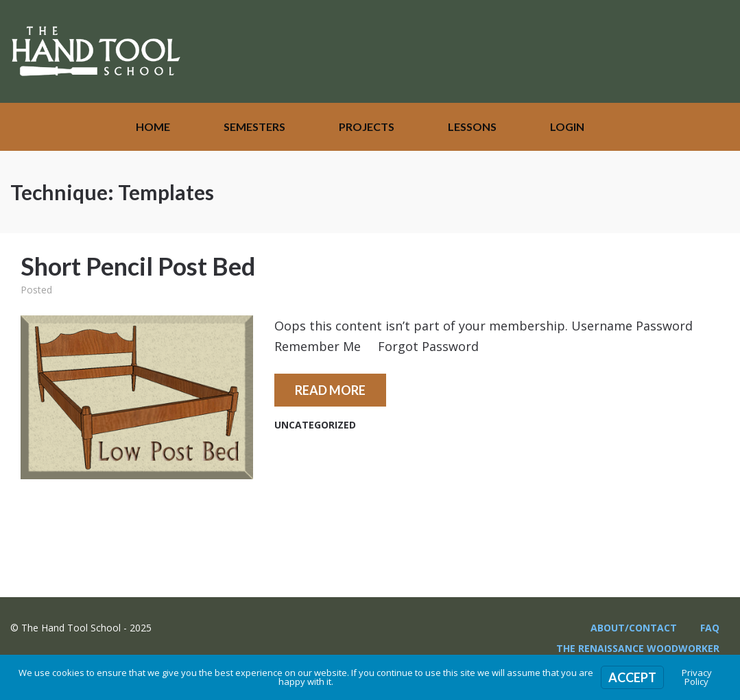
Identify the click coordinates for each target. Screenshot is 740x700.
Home (153, 126)
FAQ (710, 628)
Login (567, 126)
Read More (330, 390)
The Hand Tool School (96, 51)
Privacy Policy (697, 677)
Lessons (472, 126)
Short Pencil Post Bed (138, 266)
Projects (367, 126)
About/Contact (634, 628)
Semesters (254, 126)
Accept (632, 677)
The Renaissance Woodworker (638, 648)
